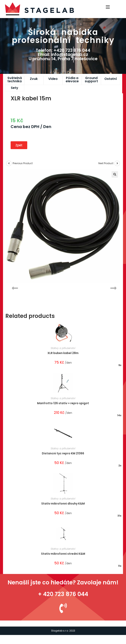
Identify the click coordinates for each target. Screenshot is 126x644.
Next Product (106, 163)
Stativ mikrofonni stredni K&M (63, 554)
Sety (15, 88)
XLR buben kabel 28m (63, 353)
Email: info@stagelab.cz (63, 54)
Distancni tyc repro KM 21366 (63, 453)
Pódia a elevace (72, 80)
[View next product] (117, 163)
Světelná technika (15, 80)
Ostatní (111, 79)
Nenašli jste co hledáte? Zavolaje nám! (63, 582)
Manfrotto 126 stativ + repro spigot (63, 403)
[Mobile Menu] (108, 7)
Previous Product (23, 163)
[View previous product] (9, 163)
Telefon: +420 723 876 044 (63, 50)
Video (53, 79)
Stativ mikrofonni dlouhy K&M (63, 504)
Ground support (91, 80)
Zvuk (34, 79)
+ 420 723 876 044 (63, 594)
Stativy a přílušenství (63, 348)
